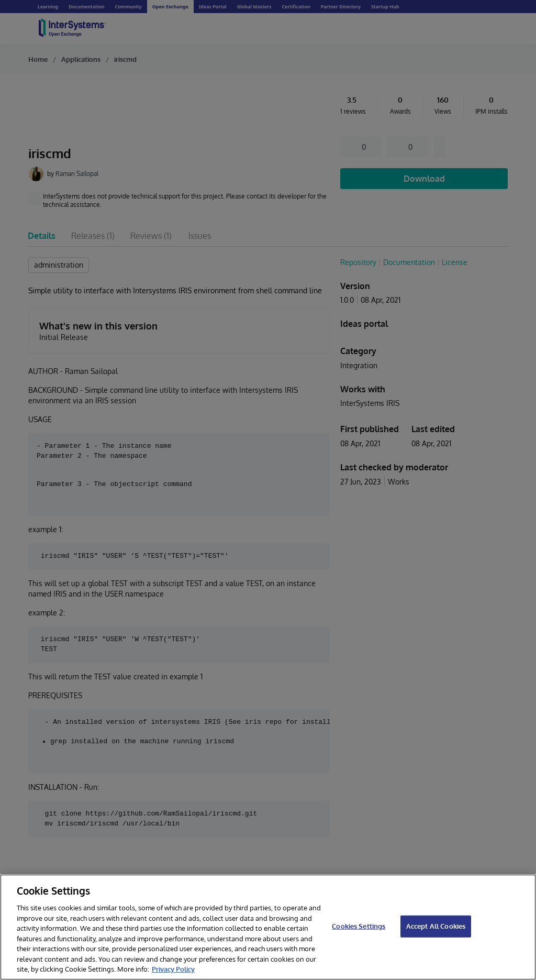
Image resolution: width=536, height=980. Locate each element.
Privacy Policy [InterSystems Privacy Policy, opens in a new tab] (173, 969)
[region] (268, 927)
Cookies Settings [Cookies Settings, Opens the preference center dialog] (359, 926)
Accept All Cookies (436, 926)
